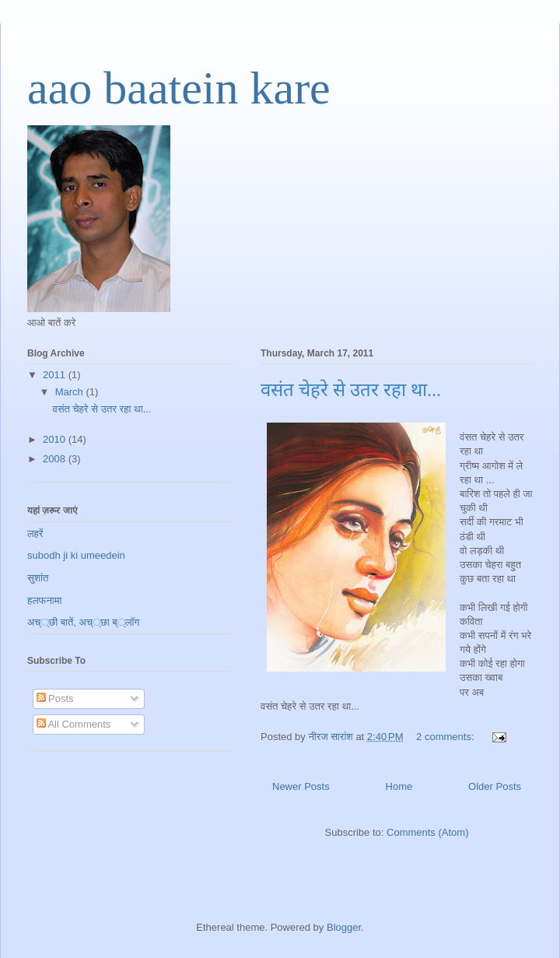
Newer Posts (301, 786)
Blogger (344, 927)
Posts (55, 698)
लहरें (35, 533)
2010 (56, 439)
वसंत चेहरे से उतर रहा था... (351, 390)
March (71, 392)
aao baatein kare (179, 88)
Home (399, 786)
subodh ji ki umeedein (76, 555)
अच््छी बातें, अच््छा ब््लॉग (83, 622)
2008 (56, 459)
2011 (56, 375)
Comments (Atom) (427, 832)
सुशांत (38, 578)
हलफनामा (44, 600)
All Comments (74, 724)
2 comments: (446, 737)
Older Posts (495, 786)
